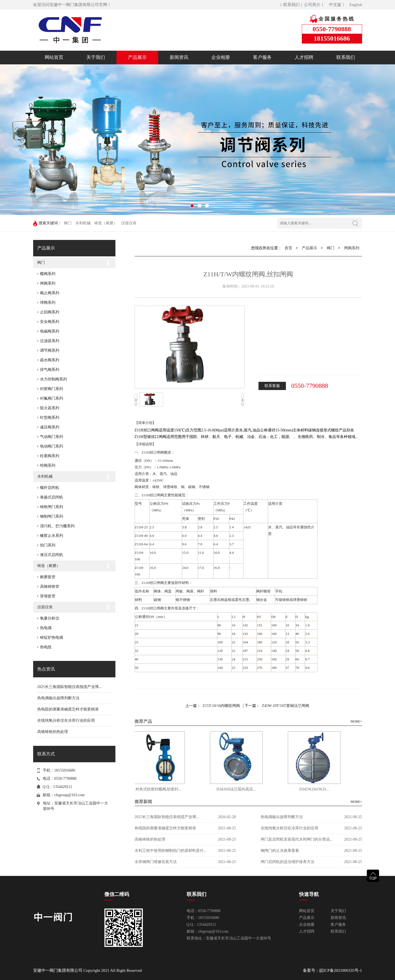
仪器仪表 (129, 223)
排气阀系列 (50, 370)
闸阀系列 (48, 283)
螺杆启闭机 (50, 488)
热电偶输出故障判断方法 (58, 698)
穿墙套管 (48, 596)
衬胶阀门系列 (52, 389)
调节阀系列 (50, 350)
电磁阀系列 (50, 331)
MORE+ (356, 721)
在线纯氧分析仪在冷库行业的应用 (66, 720)
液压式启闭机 (52, 555)
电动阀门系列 (52, 446)
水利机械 (83, 223)
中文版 (335, 5)
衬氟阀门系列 (52, 398)
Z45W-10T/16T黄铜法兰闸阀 (285, 706)
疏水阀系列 (50, 360)
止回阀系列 (50, 312)
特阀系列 (48, 465)
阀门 (68, 223)
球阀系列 (48, 303)
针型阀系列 (50, 418)
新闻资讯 (179, 57)
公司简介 (312, 5)
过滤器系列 (50, 341)
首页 (288, 248)
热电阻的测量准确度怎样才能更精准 (68, 709)
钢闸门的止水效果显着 (280, 851)
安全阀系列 (50, 322)
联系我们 (291, 5)
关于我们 (96, 57)
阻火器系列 (50, 408)
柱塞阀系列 (50, 456)
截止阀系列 (50, 293)
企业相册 (221, 57)
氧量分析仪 (50, 618)
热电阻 (46, 647)
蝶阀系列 (48, 274)
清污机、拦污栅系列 (57, 526)
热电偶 (46, 628)
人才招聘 (304, 57)
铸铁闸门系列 (52, 507)
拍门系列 (48, 545)
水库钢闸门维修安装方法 (156, 862)
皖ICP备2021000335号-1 (341, 970)
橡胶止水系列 (52, 536)
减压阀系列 (50, 427)
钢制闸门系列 (52, 516)
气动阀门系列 (52, 437)
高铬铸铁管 (50, 587)
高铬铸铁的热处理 (53, 732)
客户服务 (262, 57)
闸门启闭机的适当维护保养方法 (288, 862)
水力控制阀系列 (53, 379)
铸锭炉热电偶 (52, 637)
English (356, 5)
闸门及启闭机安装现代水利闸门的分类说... (297, 839)
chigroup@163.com (69, 795)
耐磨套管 (48, 577)
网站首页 (54, 57)
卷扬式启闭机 (52, 497)
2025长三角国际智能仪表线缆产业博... (69, 687)
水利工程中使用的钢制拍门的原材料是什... (171, 851)
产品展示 (137, 57)
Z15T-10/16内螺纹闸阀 (221, 706)
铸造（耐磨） (106, 223)
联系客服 (272, 386)
